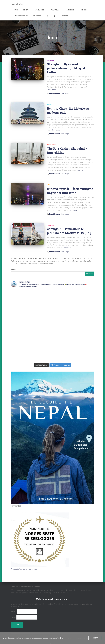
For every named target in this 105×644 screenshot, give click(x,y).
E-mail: (14, 611)
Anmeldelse (40, 10)
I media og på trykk (21, 16)
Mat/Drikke (71, 10)
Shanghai (51, 60)
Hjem (16, 10)
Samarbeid (37, 16)
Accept (95, 638)
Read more (52, 90)
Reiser (26, 10)
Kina (49, 185)
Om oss (84, 10)
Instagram (54, 16)
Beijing (50, 105)
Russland (51, 225)
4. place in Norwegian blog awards (24, 569)
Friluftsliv (56, 10)
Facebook (47, 16)
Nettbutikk (65, 16)
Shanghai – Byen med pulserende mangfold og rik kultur (66, 68)
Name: (14, 617)
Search (14, 270)
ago (65, 93)
